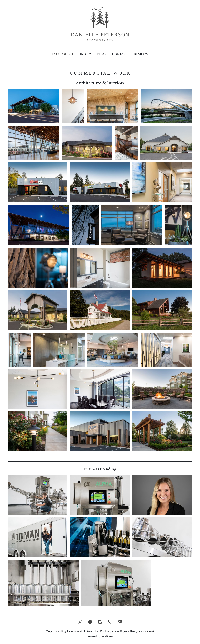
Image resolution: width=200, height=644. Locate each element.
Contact (120, 54)
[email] (120, 622)
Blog (102, 54)
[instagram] (80, 622)
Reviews (141, 54)
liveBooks (107, 636)
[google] (100, 622)
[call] (110, 622)
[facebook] (90, 622)
